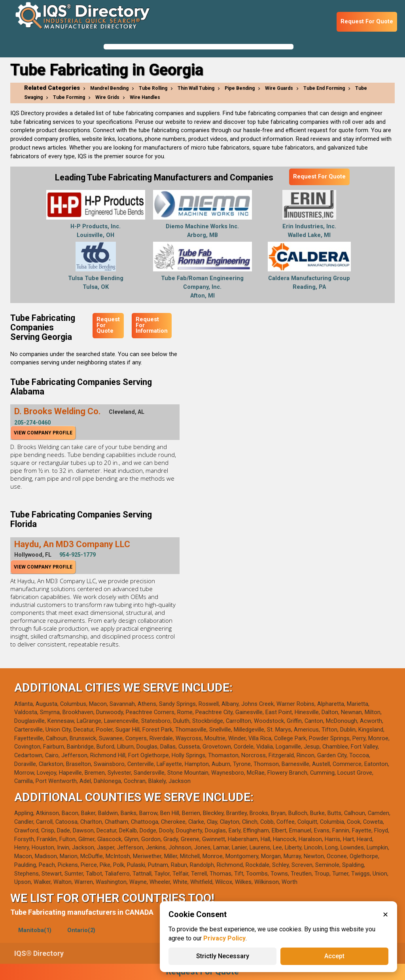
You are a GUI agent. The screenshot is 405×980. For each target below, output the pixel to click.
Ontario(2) (81, 930)
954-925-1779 (78, 555)
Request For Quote (367, 22)
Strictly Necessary (223, 956)
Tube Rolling (153, 88)
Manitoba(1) (35, 930)
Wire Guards (279, 88)
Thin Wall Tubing (196, 88)
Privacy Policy (224, 938)
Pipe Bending (240, 88)
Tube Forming (69, 97)
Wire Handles (145, 97)
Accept (334, 956)
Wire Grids (107, 97)
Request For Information (152, 325)
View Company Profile (43, 433)
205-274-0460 (32, 423)
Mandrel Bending (109, 88)
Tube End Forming (324, 88)
